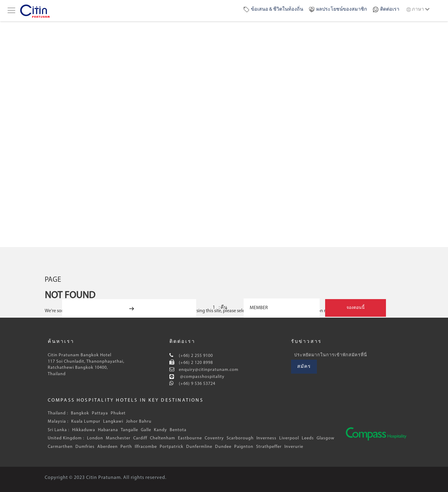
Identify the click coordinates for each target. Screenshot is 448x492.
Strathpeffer (269, 447)
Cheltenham (163, 438)
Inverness (266, 438)
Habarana (108, 430)
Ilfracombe (146, 447)
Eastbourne (190, 438)
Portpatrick (172, 447)
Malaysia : (58, 422)
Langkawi (113, 422)
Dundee (223, 447)
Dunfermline (199, 447)
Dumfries (85, 447)
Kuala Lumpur (86, 422)
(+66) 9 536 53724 (196, 384)
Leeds (308, 438)
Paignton (244, 447)
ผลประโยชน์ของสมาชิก (342, 9)
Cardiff (140, 438)
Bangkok (80, 413)
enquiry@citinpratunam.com (208, 370)
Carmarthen (60, 447)
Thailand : (58, 413)
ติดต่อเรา (390, 9)
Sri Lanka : (59, 430)
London (95, 438)
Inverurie (294, 447)
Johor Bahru (139, 422)
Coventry (214, 438)
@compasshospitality (202, 377)
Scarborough (240, 438)
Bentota (178, 430)
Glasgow (326, 438)
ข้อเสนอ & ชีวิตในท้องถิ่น (277, 9)
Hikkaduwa (84, 430)
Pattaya (100, 413)
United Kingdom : (66, 438)
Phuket (118, 413)
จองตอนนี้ (356, 308)
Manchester (118, 438)
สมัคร (304, 367)
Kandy (160, 430)
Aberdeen (108, 447)
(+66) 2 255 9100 (195, 356)
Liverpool (289, 438)
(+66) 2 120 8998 (195, 363)
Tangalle (129, 430)
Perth (126, 447)
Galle (146, 430)
